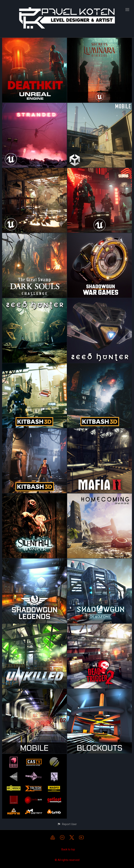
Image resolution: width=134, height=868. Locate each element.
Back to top (68, 849)
